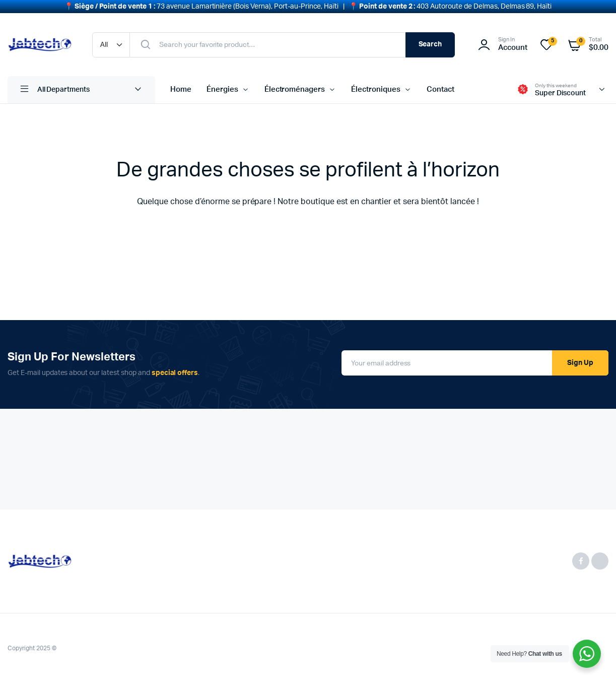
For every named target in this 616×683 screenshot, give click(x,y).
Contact (440, 89)
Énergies (222, 89)
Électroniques (376, 89)
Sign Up (580, 363)
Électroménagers (295, 89)
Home (181, 89)
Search (430, 44)
